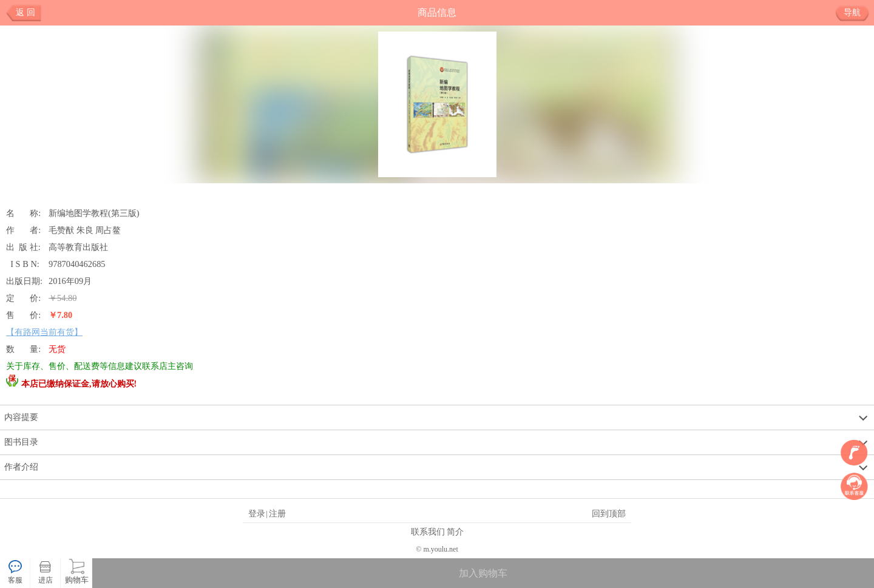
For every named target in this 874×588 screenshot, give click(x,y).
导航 (857, 13)
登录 (257, 513)
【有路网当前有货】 (44, 332)
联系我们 (428, 532)
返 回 (25, 12)
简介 (455, 532)
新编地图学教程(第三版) (94, 213)
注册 (277, 513)
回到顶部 (609, 513)
